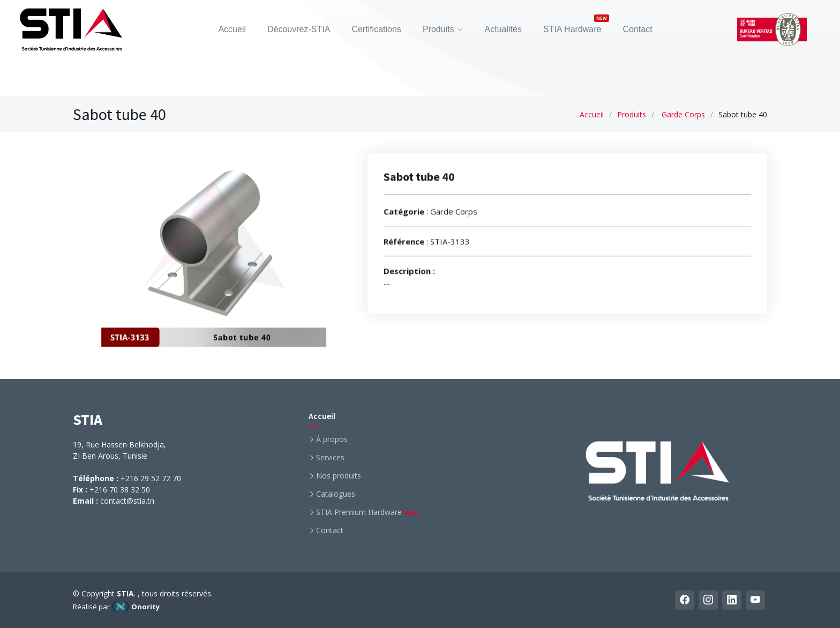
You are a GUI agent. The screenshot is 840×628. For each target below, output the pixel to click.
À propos (332, 439)
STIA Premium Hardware (367, 512)
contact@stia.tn (127, 501)
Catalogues (336, 494)
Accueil (232, 29)
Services (330, 458)
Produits (632, 114)
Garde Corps (683, 114)
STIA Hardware (572, 29)
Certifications (376, 29)
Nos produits (339, 476)
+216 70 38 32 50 (120, 489)
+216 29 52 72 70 (151, 478)
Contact (637, 29)
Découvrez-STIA (299, 29)
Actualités (503, 29)
